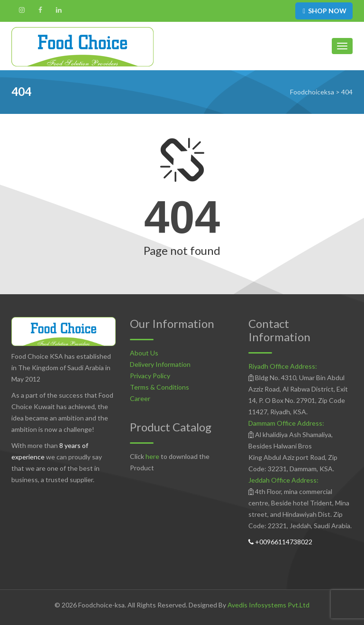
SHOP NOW (324, 11)
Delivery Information (160, 364)
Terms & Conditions (159, 387)
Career (140, 398)
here (152, 456)
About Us (144, 353)
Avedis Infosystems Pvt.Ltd (268, 605)
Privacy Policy (150, 376)
